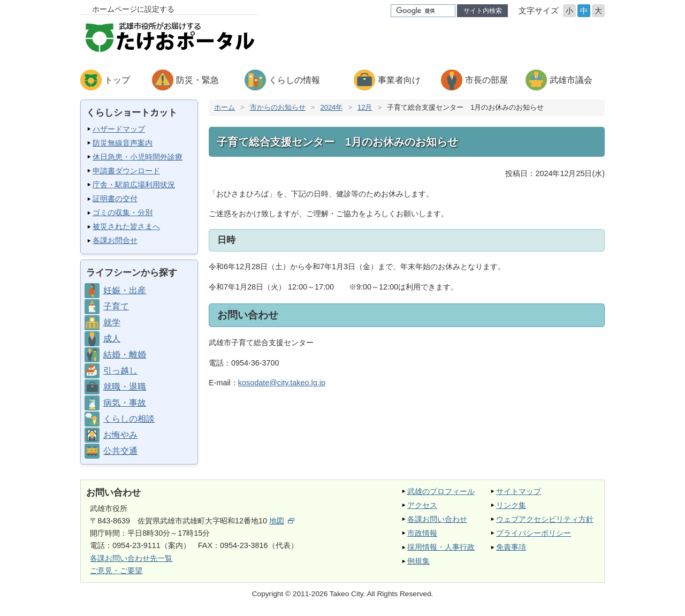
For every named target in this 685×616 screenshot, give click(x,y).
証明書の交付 (115, 199)
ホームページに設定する (133, 9)
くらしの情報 (294, 80)
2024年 (331, 107)
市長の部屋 (486, 80)
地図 (282, 521)
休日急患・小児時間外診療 (138, 157)
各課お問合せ (115, 240)
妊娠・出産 (125, 290)
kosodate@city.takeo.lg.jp (282, 383)
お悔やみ (120, 435)
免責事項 (511, 547)
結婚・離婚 (125, 355)
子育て (116, 306)
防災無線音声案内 (123, 143)
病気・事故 (125, 403)
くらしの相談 (129, 419)
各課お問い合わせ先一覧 (131, 558)
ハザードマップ (119, 129)
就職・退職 (125, 387)
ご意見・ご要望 (116, 571)
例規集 (418, 561)
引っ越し (120, 371)
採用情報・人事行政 (441, 547)
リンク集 (511, 505)
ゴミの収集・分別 (123, 212)
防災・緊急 (197, 80)
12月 (365, 107)
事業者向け (399, 80)
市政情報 (422, 533)
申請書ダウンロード (126, 171)
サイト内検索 (483, 11)
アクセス (422, 505)
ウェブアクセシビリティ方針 (545, 519)
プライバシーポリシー (534, 533)
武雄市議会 (571, 80)
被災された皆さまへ (126, 226)
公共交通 (120, 451)
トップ (117, 80)
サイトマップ (519, 491)
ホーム (224, 107)
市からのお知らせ (278, 107)
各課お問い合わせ (437, 519)
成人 (112, 339)
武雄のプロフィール (441, 491)
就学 (112, 322)
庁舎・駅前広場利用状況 (134, 185)
